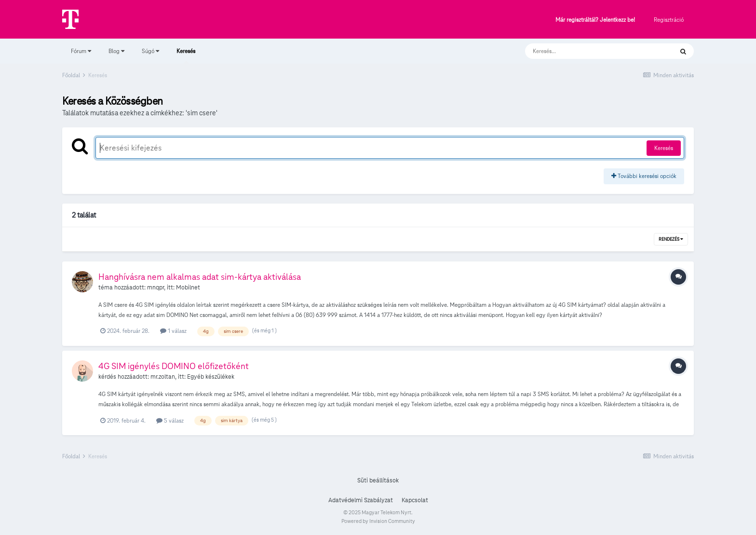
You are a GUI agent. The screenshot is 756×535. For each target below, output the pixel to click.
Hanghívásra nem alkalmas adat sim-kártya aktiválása (200, 277)
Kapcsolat (415, 500)
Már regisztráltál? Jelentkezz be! (595, 20)
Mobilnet (188, 288)
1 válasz (173, 331)
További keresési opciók (644, 176)
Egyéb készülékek (211, 377)
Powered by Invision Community (378, 521)
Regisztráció (669, 20)
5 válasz (170, 420)
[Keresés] (589, 51)
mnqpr (155, 288)
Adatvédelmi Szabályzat (361, 500)
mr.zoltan (163, 377)
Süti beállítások (378, 480)
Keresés (186, 55)
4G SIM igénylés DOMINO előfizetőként (174, 366)
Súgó (150, 51)
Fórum (81, 51)
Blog (116, 51)
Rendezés (671, 239)
